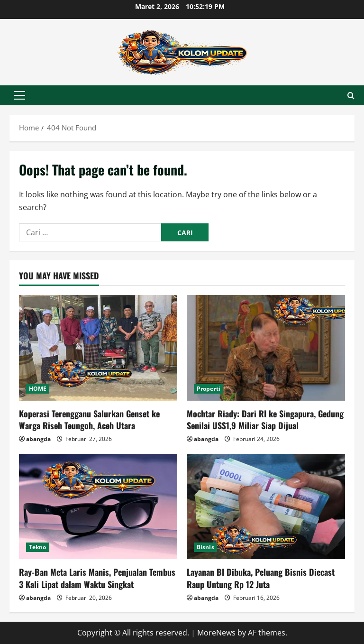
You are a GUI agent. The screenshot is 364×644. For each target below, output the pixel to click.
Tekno (38, 547)
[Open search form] (351, 96)
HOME (38, 389)
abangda (38, 439)
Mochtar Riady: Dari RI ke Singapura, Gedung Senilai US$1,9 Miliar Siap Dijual (265, 419)
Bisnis (205, 547)
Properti (209, 389)
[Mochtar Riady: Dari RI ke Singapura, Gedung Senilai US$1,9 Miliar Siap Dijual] (266, 348)
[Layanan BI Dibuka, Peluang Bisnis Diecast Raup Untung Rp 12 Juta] (266, 507)
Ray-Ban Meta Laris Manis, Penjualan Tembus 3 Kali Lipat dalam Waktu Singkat (97, 578)
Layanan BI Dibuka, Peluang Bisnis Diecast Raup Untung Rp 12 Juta (261, 578)
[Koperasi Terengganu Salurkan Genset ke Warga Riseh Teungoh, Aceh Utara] (98, 348)
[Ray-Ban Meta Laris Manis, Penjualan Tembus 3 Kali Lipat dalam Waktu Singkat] (98, 507)
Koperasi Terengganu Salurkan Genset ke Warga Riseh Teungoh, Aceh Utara (89, 419)
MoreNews (216, 633)
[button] (20, 95)
